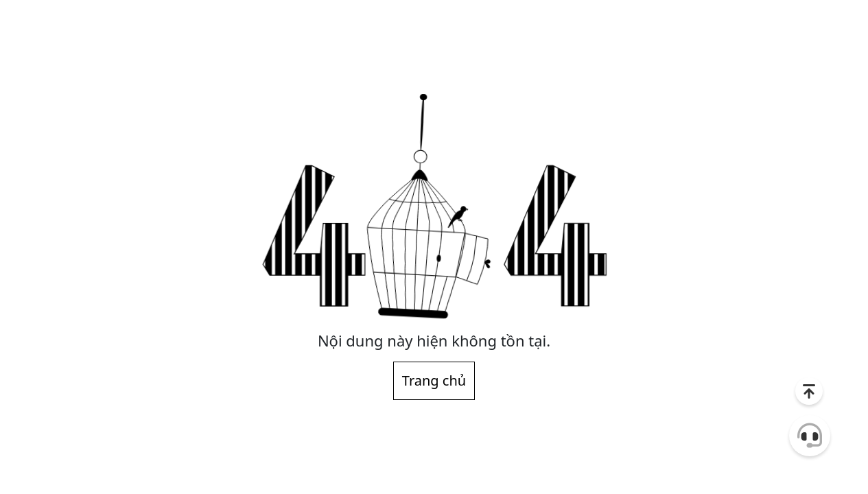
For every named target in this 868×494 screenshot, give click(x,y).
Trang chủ (434, 380)
